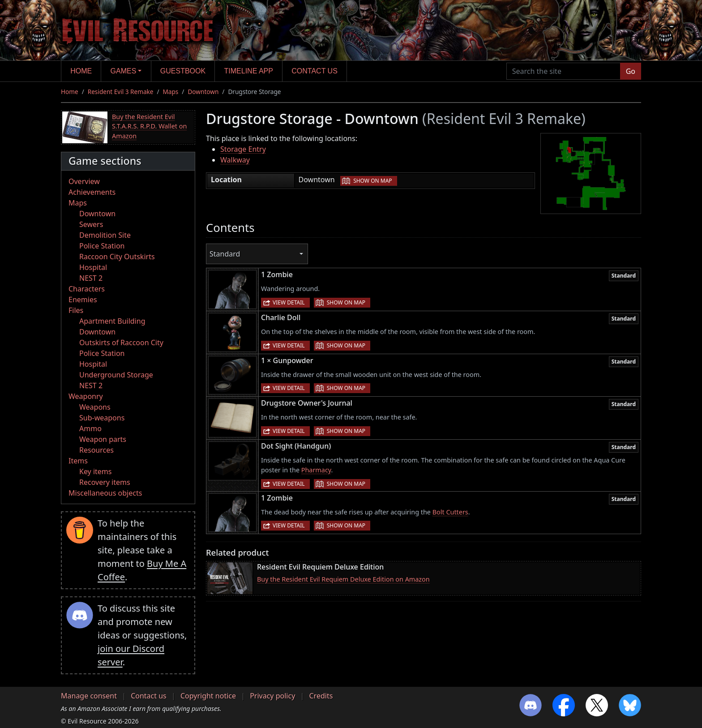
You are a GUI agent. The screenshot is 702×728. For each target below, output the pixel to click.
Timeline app (249, 71)
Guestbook (183, 71)
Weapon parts (103, 439)
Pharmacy (316, 470)
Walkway (235, 160)
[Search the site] (563, 71)
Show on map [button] (372, 181)
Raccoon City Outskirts (117, 257)
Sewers (91, 224)
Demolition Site (105, 235)
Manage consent (89, 696)
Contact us (315, 71)
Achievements (92, 192)
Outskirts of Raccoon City (121, 343)
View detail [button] (289, 302)
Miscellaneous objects (105, 493)
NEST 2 (91, 278)
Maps (171, 92)
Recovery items (105, 482)
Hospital (93, 267)
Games (124, 71)
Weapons (95, 407)
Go (631, 71)
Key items (95, 471)
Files (76, 310)
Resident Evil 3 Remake (121, 92)
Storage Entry (243, 149)
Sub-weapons (102, 418)
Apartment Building (112, 321)
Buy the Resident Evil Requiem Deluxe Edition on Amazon (343, 579)
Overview (84, 181)
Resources (96, 450)
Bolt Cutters (450, 512)
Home (81, 71)
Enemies (83, 300)
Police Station (102, 246)
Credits (321, 696)
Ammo (90, 428)
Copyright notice (208, 696)
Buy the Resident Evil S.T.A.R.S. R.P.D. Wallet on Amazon (149, 126)
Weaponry (86, 396)
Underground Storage (116, 375)
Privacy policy (272, 696)
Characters (87, 289)
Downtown (203, 92)
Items (78, 461)
